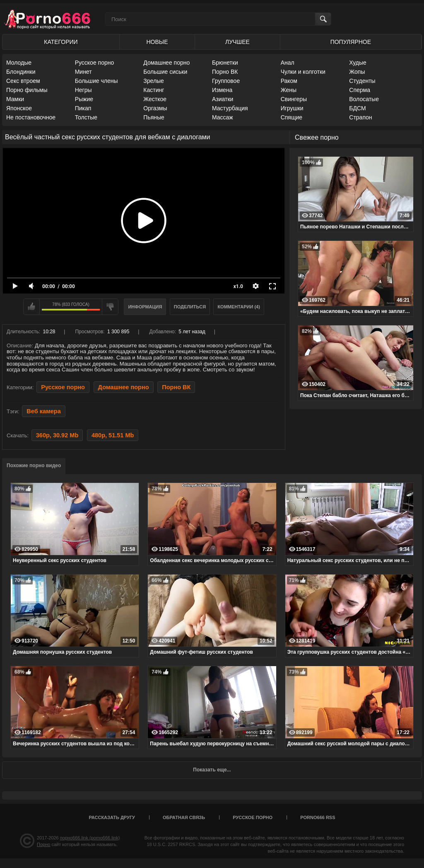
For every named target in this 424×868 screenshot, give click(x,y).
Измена (222, 90)
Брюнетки (225, 63)
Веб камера (43, 411)
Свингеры (294, 99)
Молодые (19, 63)
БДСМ (357, 108)
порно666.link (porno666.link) (90, 838)
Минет (83, 72)
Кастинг (154, 90)
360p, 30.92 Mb (57, 435)
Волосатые (364, 99)
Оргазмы (155, 108)
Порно (43, 844)
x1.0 (238, 286)
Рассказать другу (112, 817)
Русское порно (95, 63)
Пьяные (154, 117)
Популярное (351, 42)
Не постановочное (31, 117)
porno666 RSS (318, 817)
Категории (61, 42)
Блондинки (21, 72)
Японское (19, 108)
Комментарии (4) (239, 307)
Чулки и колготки (303, 72)
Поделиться (190, 307)
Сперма (360, 90)
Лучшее (237, 42)
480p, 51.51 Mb (113, 435)
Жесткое (155, 99)
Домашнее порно (166, 63)
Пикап (83, 108)
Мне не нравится (110, 307)
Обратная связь (184, 817)
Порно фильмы (27, 90)
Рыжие (84, 99)
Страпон (360, 117)
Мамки (15, 99)
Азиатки (223, 99)
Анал (288, 63)
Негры (83, 90)
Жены (289, 90)
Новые (157, 42)
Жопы (357, 72)
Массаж (223, 117)
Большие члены (96, 81)
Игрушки (292, 108)
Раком (289, 81)
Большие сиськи (165, 72)
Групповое (226, 81)
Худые (358, 63)
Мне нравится (31, 307)
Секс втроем (23, 81)
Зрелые (154, 81)
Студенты (362, 81)
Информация (145, 307)
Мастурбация (230, 108)
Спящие (291, 117)
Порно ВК (225, 72)
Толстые (86, 117)
